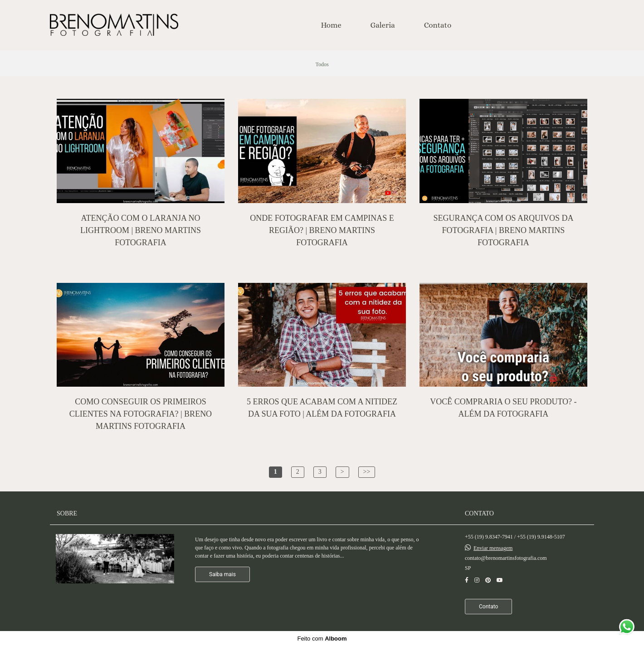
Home (331, 25)
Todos (322, 64)
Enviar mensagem (493, 548)
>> (367, 472)
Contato (438, 25)
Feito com (322, 639)
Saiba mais (222, 574)
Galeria (383, 25)
